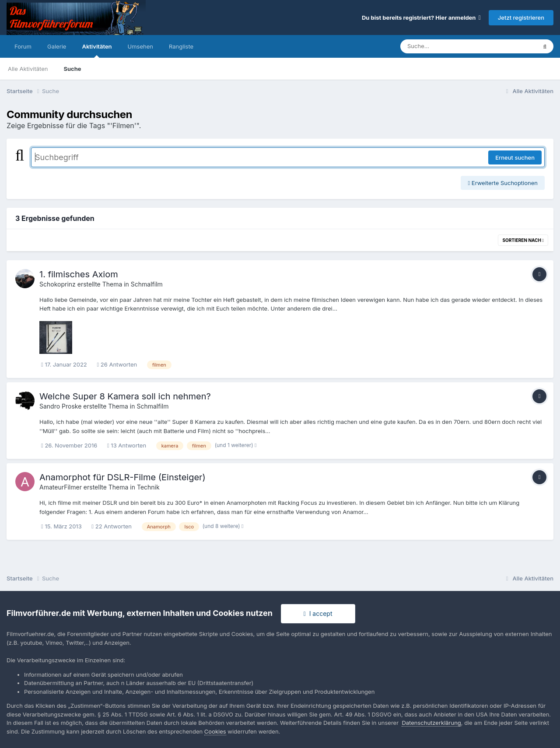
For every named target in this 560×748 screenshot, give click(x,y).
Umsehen (140, 46)
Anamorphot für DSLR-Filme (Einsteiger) (122, 477)
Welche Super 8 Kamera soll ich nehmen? (125, 396)
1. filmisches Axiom (79, 274)
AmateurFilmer (61, 487)
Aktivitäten (97, 50)
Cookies (215, 731)
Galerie (57, 46)
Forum (23, 46)
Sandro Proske (60, 406)
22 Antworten (112, 526)
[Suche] (451, 46)
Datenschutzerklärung (431, 723)
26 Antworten (117, 364)
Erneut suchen (515, 157)
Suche (72, 69)
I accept (318, 613)
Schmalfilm (147, 284)
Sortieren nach (523, 240)
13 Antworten (127, 445)
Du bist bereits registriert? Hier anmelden (421, 17)
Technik (148, 487)
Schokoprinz (58, 284)
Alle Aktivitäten (28, 69)
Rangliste (181, 46)
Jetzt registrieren (521, 17)
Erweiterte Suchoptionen (503, 183)
